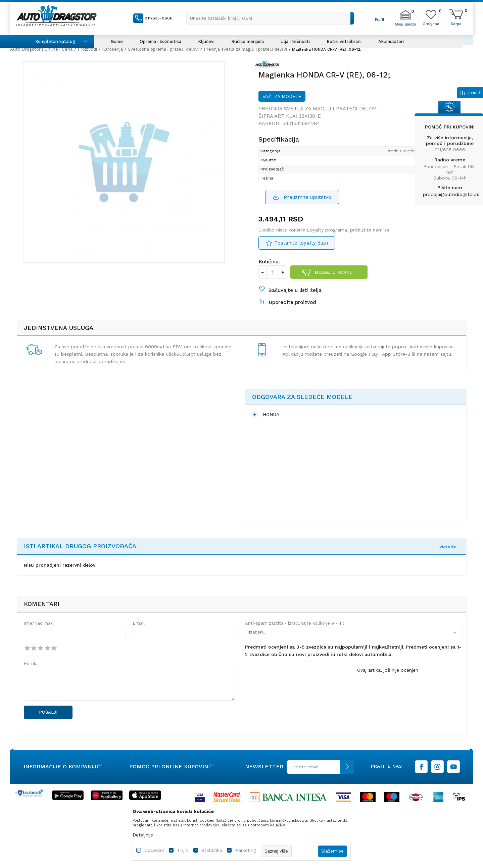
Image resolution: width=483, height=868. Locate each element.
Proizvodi (87, 49)
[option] (128, 169)
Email (139, 640)
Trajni (183, 850)
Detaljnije (143, 835)
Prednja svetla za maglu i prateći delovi (245, 49)
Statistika (212, 850)
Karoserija (112, 49)
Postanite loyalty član (301, 251)
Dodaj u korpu (334, 280)
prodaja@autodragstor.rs (451, 194)
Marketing (245, 850)
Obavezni (154, 850)
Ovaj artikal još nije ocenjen (388, 687)
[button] (270, 18)
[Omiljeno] (431, 23)
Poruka (31, 680)
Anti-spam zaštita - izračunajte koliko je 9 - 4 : (295, 640)
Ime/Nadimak (38, 640)
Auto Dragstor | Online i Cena (41, 49)
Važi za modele (282, 104)
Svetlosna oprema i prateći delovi (163, 49)
